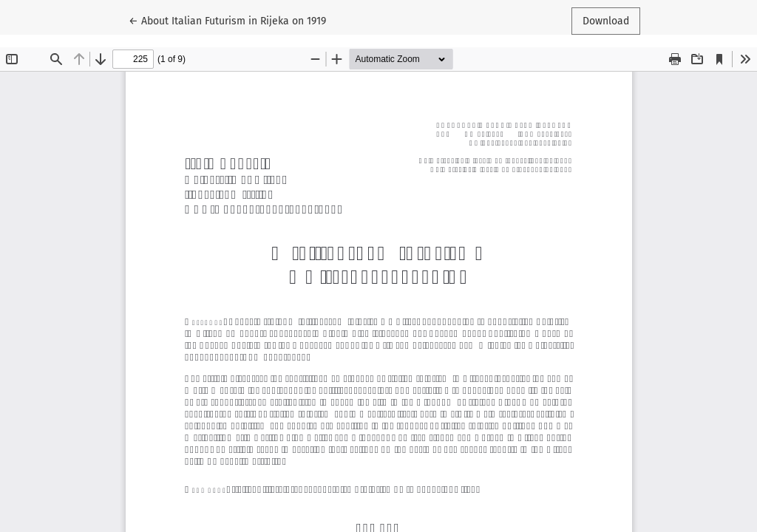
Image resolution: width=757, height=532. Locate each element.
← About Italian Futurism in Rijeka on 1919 (227, 20)
